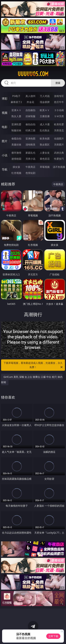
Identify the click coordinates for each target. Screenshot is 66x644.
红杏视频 (16, 173)
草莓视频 (45, 167)
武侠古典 (59, 153)
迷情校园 (16, 159)
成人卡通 (45, 124)
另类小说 (30, 159)
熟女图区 (45, 145)
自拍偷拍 (30, 110)
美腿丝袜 (16, 145)
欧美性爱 (59, 124)
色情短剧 (30, 173)
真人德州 (30, 96)
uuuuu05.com (33, 74)
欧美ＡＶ (45, 110)
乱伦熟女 (45, 130)
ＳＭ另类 (59, 116)
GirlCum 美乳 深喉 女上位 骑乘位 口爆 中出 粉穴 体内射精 (32, 380)
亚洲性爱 (16, 124)
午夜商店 (30, 167)
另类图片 (59, 145)
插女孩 (16, 167)
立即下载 (53, 636)
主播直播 (45, 116)
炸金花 (30, 102)
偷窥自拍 (16, 138)
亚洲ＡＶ (16, 110)
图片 (5, 141)
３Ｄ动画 (59, 110)
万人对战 (45, 96)
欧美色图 (45, 138)
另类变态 (59, 130)
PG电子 (16, 96)
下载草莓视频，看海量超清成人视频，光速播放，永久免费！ (33, 365)
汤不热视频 (59, 167)
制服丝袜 (16, 130)
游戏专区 (59, 96)
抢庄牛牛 (59, 102)
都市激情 (16, 153)
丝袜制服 (30, 116)
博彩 (5, 99)
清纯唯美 (30, 145)
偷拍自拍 (30, 124)
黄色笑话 (45, 159)
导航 (5, 169)
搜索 (58, 83)
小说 (5, 155)
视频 (5, 113)
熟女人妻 (16, 116)
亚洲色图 (30, 138)
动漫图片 (59, 138)
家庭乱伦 (30, 153)
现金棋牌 (45, 102)
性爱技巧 (59, 159)
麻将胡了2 (16, 102)
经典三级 (30, 130)
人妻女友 (45, 153)
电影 (5, 127)
